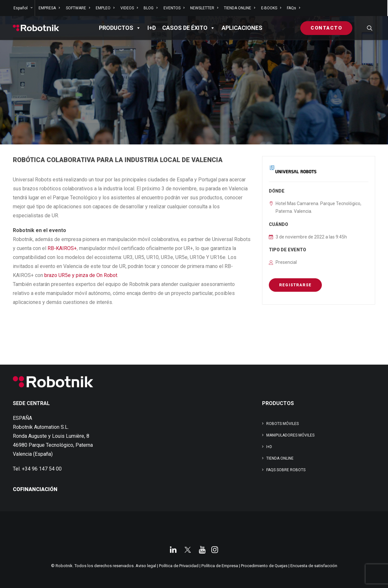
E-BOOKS (271, 8)
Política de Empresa (220, 566)
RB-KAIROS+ (62, 248)
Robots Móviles (282, 424)
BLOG (150, 8)
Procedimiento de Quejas (264, 566)
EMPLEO (105, 8)
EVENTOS (174, 8)
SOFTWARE (78, 8)
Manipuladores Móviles (290, 435)
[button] (370, 28)
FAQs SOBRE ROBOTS (286, 470)
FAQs (293, 8)
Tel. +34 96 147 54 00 (37, 469)
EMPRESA (49, 8)
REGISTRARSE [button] (295, 285)
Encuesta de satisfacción (314, 566)
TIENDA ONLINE (239, 8)
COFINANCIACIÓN (35, 489)
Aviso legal (146, 566)
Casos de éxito (189, 28)
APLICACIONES (242, 28)
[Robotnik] (36, 28)
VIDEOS (129, 8)
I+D (152, 28)
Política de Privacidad (179, 566)
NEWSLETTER (204, 8)
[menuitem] (24, 8)
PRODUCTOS (120, 28)
